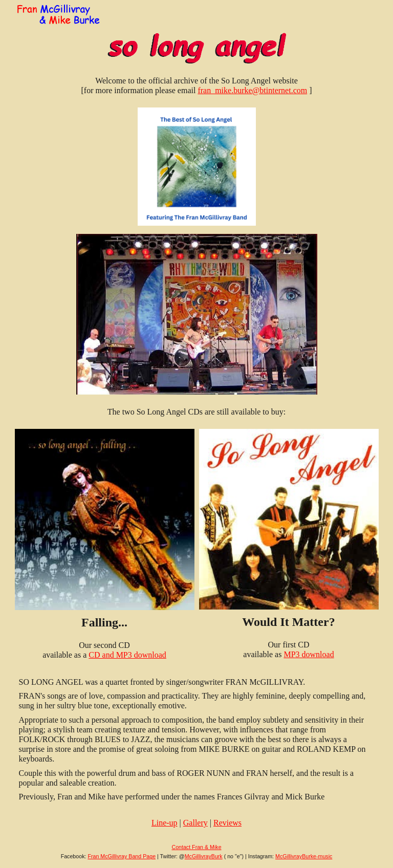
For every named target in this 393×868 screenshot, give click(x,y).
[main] (197, 85)
